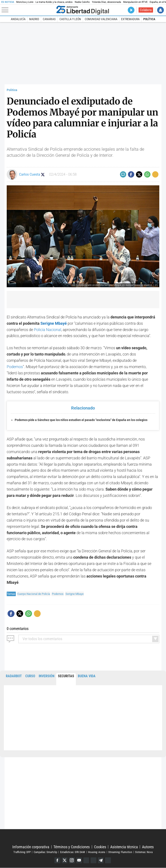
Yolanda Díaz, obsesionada (106, 2)
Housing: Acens (97, 852)
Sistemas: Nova (144, 852)
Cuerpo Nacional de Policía (34, 594)
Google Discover (86, 860)
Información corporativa (31, 847)
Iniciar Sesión (160, 10)
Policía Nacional (48, 330)
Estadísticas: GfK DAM (73, 852)
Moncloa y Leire (25, 2)
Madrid (34, 19)
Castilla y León (70, 19)
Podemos (15, 367)
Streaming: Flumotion (120, 852)
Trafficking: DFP (22, 852)
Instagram (72, 860)
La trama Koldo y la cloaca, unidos (54, 2)
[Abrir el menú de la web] (28, 10)
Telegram (101, 860)
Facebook (57, 860)
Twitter (64, 860)
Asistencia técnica (124, 847)
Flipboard (94, 860)
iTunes (108, 860)
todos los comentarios (42, 639)
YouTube (79, 860)
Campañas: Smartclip (45, 852)
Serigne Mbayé (54, 323)
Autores (148, 847)
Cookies (100, 847)
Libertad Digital (83, 837)
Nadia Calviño (82, 2)
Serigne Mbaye (75, 594)
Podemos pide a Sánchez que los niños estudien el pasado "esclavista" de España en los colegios (81, 420)
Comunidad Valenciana (101, 19)
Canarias (49, 19)
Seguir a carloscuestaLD (45, 175)
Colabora (146, 10)
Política (149, 19)
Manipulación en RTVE (135, 2)
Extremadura (130, 19)
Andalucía (18, 19)
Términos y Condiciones (72, 847)
